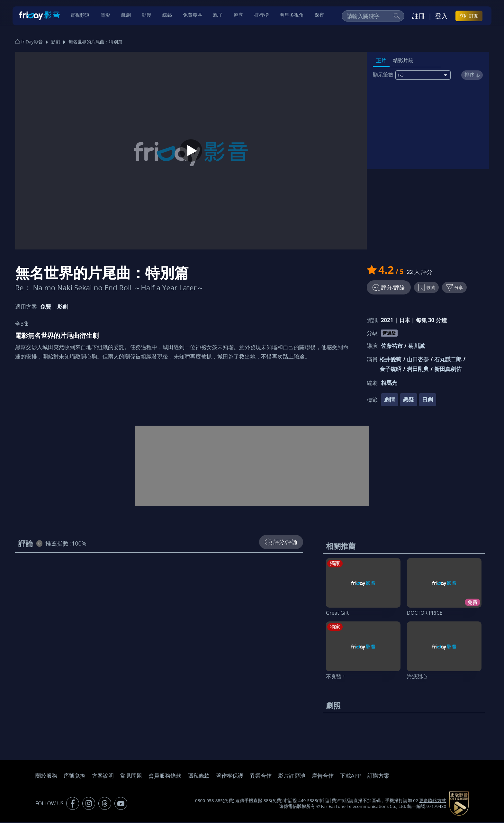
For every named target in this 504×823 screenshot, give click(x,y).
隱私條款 (199, 777)
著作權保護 (230, 777)
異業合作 (261, 777)
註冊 (419, 16)
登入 (441, 16)
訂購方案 (378, 777)
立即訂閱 (469, 16)
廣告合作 (323, 777)
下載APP (351, 777)
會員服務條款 (165, 777)
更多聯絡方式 (433, 801)
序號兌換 (75, 777)
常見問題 (131, 777)
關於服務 (46, 777)
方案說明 (103, 777)
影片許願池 (292, 777)
